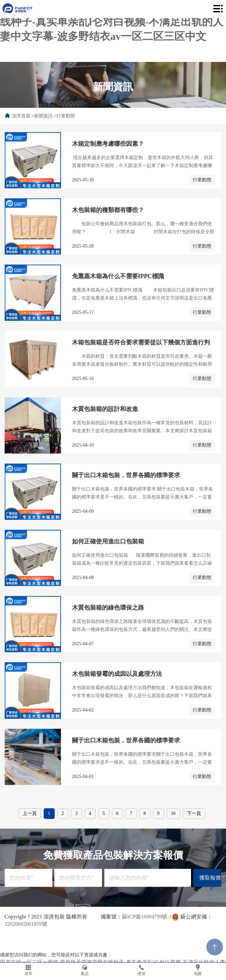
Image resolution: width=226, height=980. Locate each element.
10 (173, 813)
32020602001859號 (26, 924)
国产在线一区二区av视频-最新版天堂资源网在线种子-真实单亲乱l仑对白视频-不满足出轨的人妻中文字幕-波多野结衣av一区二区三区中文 (112, 22)
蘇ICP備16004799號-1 (147, 917)
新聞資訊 (43, 116)
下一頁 (194, 813)
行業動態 (66, 116)
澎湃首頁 (21, 116)
